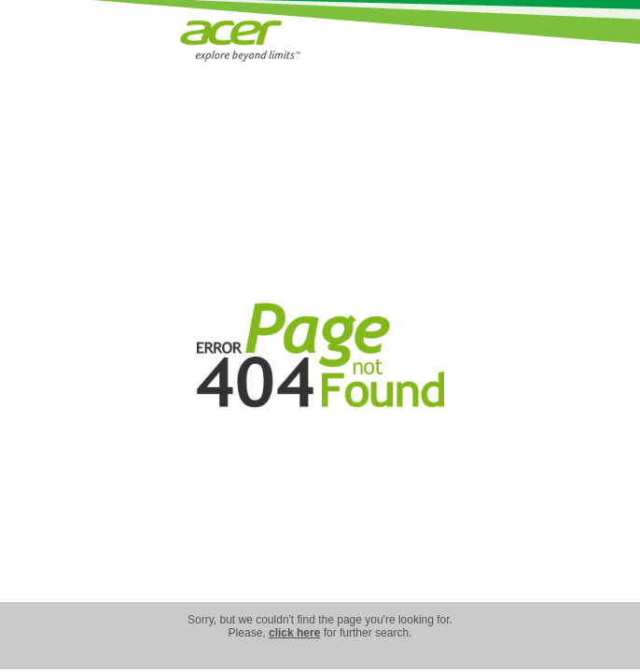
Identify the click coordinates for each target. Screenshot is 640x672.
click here (294, 633)
